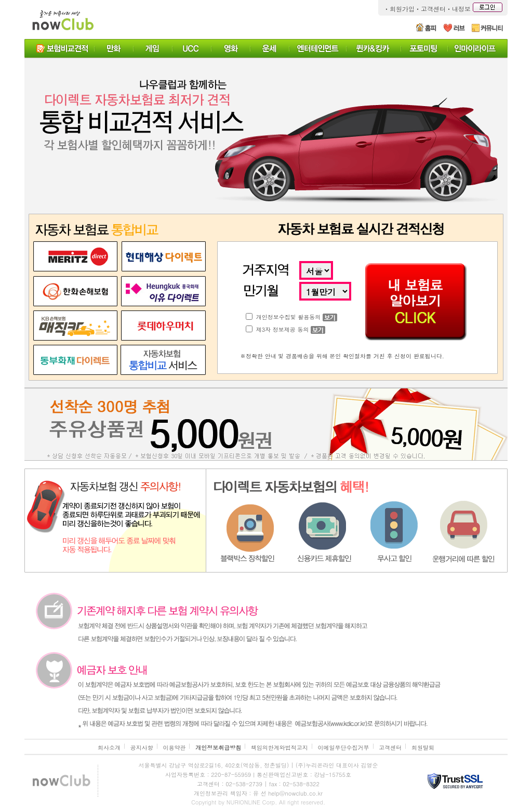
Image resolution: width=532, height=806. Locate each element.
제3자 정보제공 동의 (283, 329)
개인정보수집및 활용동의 (289, 316)
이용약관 (174, 747)
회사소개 (109, 747)
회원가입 (402, 9)
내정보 (461, 9)
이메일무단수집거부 (344, 747)
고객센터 (433, 9)
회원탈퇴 (423, 747)
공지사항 (142, 747)
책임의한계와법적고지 (280, 747)
